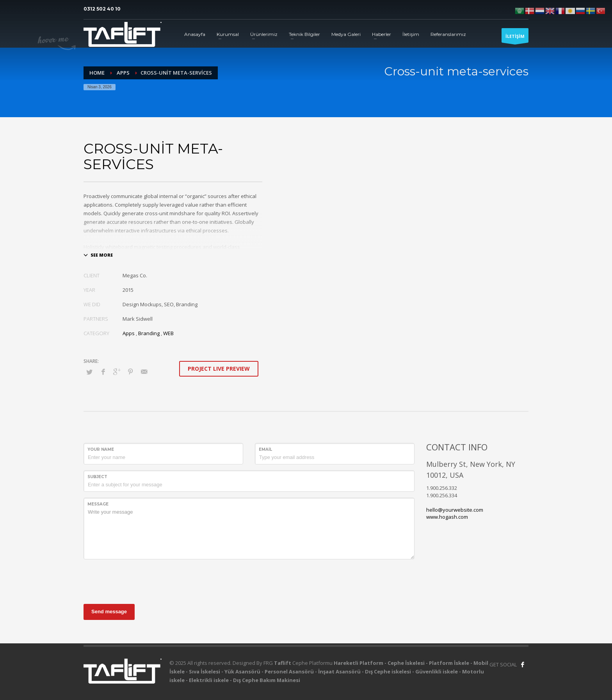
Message (98, 504)
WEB (168, 333)
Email (265, 449)
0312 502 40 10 (102, 9)
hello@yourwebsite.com (455, 510)
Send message (109, 612)
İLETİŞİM (515, 38)
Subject (97, 477)
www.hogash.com (447, 517)
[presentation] (143, 580)
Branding (149, 333)
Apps (129, 333)
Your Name (101, 449)
